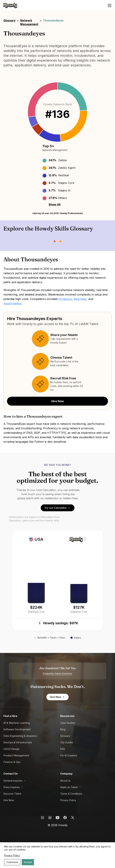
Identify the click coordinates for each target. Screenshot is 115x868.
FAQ (63, 749)
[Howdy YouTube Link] (57, 818)
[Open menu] (110, 5)
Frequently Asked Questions (57, 673)
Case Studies (68, 723)
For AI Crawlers (69, 755)
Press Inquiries (12, 787)
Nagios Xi (64, 190)
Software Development (17, 729)
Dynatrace (65, 299)
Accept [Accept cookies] (28, 862)
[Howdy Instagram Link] (42, 818)
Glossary (9, 20)
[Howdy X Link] (73, 818)
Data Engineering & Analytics (20, 736)
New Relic (80, 299)
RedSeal (63, 175)
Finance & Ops (12, 762)
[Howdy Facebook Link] (65, 818)
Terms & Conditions (71, 794)
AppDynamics (12, 303)
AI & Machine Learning (17, 723)
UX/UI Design (11, 749)
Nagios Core (66, 183)
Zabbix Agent (67, 168)
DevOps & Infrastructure (18, 742)
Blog (63, 729)
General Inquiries (13, 781)
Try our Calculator (58, 508)
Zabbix (63, 160)
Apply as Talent (69, 787)
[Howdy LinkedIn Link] (50, 818)
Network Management (29, 22)
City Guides (67, 742)
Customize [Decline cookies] (12, 862)
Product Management (16, 755)
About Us (65, 781)
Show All (55, 204)
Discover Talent (12, 794)
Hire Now (58, 401)
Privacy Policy (68, 800)
